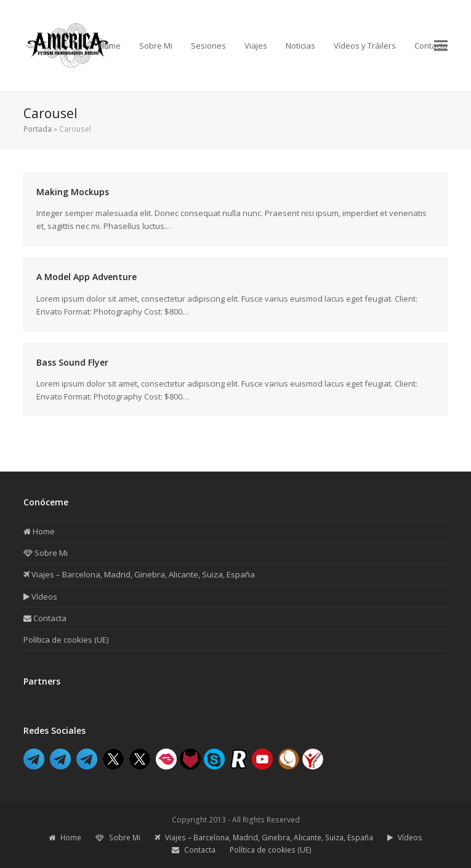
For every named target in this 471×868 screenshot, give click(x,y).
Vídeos (40, 597)
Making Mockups (73, 192)
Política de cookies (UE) (66, 640)
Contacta (45, 618)
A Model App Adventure (87, 277)
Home (39, 531)
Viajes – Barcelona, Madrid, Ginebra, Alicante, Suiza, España (139, 574)
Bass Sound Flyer (72, 362)
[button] (441, 45)
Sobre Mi (46, 553)
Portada (38, 129)
